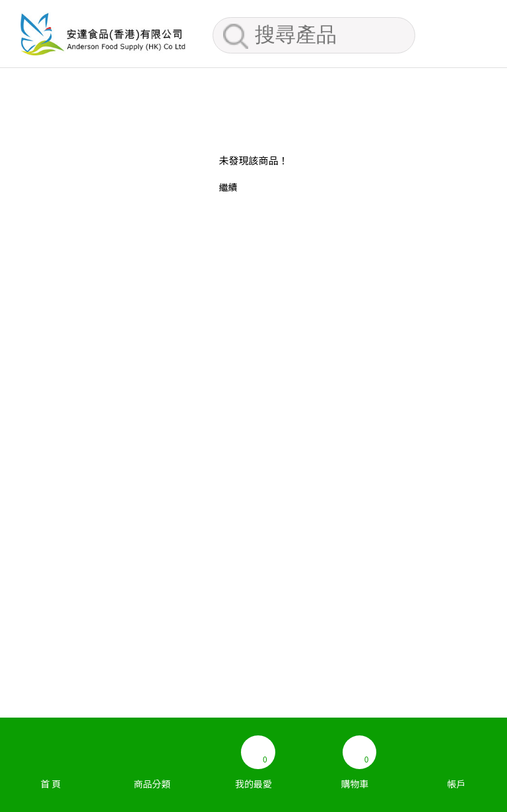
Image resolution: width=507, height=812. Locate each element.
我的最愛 (253, 757)
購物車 (355, 757)
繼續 (228, 187)
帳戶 (456, 757)
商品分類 (152, 757)
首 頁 (51, 757)
